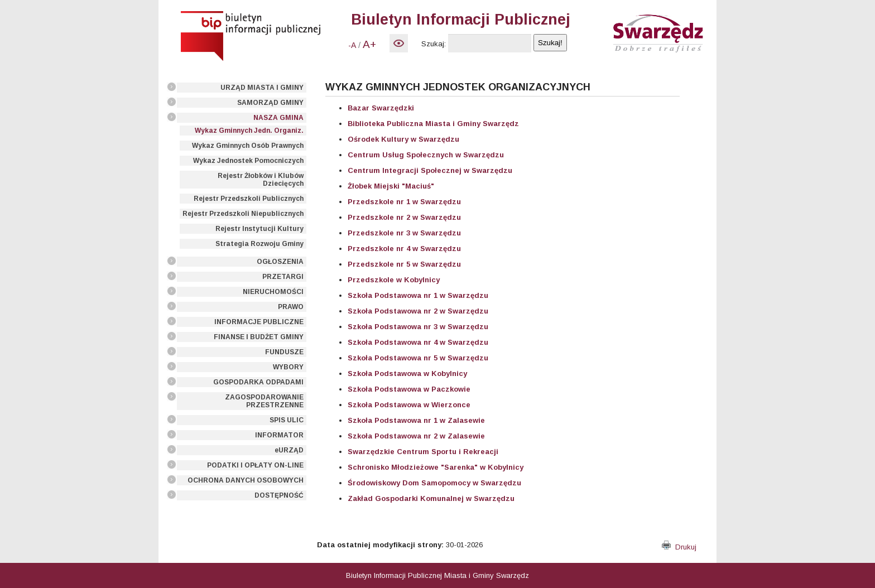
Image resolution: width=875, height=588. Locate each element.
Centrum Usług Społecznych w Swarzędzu (426, 155)
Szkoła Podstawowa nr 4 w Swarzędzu (418, 342)
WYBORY (288, 367)
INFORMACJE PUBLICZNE (259, 322)
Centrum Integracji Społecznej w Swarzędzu (430, 170)
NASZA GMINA (278, 118)
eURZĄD (289, 450)
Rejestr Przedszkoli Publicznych (249, 199)
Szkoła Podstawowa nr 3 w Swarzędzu (418, 327)
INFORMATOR (279, 435)
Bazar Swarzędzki (381, 108)
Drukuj (679, 547)
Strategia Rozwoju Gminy (259, 244)
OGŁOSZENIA (280, 262)
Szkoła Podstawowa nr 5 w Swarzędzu (418, 358)
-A (352, 45)
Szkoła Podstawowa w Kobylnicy (407, 373)
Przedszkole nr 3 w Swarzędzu (404, 233)
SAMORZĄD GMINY (270, 103)
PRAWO (291, 307)
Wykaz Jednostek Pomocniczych (248, 161)
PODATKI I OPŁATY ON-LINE (255, 465)
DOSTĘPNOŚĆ (279, 495)
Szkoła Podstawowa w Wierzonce (409, 405)
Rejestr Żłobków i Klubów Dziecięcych (261, 180)
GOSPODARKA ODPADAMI (258, 382)
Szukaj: (434, 44)
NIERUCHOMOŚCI (273, 292)
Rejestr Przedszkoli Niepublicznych (243, 214)
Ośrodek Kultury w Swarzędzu (403, 139)
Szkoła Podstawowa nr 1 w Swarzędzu (418, 295)
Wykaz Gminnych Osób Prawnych (248, 146)
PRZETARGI (283, 277)
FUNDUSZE (284, 352)
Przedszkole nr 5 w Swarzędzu (404, 264)
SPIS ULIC (287, 420)
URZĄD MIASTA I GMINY (262, 88)
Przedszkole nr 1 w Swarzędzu (404, 202)
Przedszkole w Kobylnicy (394, 280)
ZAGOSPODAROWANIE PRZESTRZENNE (264, 401)
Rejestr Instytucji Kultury (259, 229)
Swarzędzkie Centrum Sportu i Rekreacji (423, 452)
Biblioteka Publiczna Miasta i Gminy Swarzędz (433, 124)
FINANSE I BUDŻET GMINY (259, 337)
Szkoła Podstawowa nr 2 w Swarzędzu (418, 311)
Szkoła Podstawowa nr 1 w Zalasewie (416, 420)
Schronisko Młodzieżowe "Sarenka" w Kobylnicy (436, 467)
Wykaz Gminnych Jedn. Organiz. (249, 131)
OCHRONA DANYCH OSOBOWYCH (246, 480)
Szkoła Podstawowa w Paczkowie (409, 389)
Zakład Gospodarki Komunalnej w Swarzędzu (431, 498)
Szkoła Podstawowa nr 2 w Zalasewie (416, 436)
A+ (369, 44)
